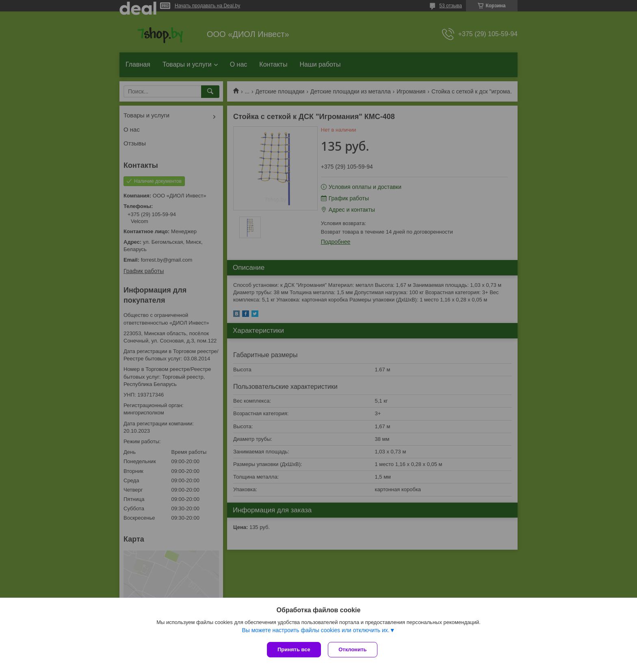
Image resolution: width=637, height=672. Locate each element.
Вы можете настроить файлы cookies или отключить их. (315, 631)
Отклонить (354, 649)
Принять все (294, 649)
